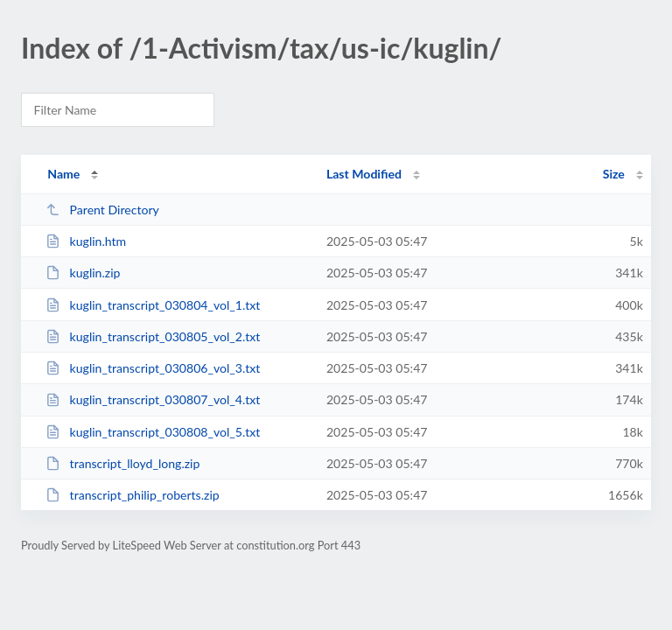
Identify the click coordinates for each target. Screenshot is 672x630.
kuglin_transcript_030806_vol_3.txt (153, 368)
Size (614, 174)
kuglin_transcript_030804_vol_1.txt (153, 305)
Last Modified (364, 174)
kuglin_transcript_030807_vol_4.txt (153, 399)
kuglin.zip (83, 273)
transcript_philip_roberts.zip (133, 495)
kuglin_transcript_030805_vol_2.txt (153, 336)
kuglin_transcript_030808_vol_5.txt (153, 432)
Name (63, 174)
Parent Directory (102, 210)
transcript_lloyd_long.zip (122, 463)
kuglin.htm (86, 241)
